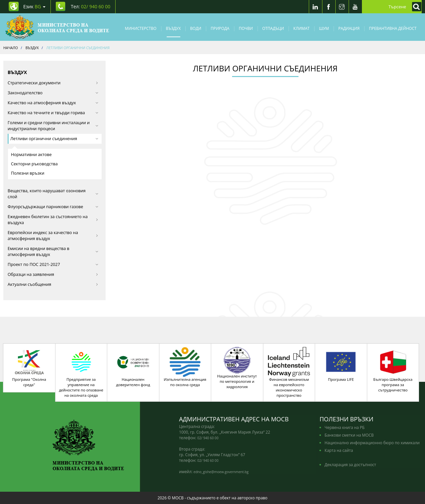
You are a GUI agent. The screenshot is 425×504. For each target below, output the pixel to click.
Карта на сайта (339, 450)
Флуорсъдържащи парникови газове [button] (53, 207)
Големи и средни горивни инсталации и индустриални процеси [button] (53, 126)
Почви (246, 28)
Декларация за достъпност (350, 464)
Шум (324, 28)
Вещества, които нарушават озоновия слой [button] (53, 194)
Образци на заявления (53, 274)
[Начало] (57, 27)
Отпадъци (273, 28)
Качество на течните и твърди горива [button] (53, 113)
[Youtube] (355, 7)
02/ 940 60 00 (208, 438)
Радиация (349, 28)
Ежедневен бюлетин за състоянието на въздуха (53, 220)
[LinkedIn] (315, 7)
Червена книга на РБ (344, 427)
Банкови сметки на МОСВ (349, 435)
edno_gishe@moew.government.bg (221, 472)
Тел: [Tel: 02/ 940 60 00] (90, 6)
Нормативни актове (31, 155)
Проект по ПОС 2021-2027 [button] (53, 264)
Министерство (141, 28)
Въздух (173, 28)
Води (196, 28)
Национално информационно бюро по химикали (372, 443)
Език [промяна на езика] (34, 6)
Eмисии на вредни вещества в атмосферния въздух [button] (53, 252)
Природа (220, 28)
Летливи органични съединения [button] (54, 139)
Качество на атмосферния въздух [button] (53, 103)
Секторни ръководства (34, 164)
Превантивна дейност (393, 28)
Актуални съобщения (53, 284)
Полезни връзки (28, 173)
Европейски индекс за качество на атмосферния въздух (53, 236)
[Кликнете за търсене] (415, 7)
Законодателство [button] (53, 93)
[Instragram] (342, 7)
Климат (301, 28)
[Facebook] (329, 7)
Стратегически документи (53, 83)
